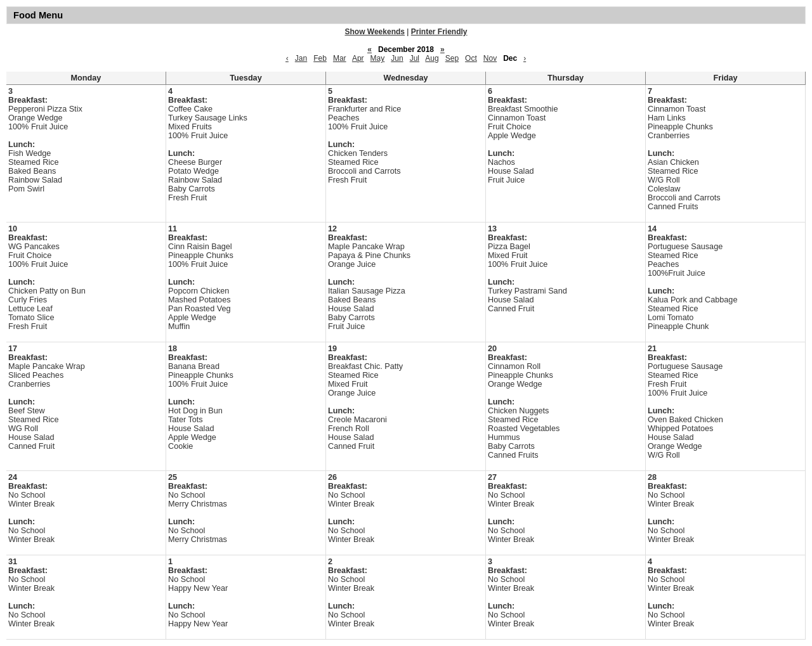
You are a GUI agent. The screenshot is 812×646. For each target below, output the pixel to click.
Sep (452, 58)
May (378, 58)
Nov (490, 58)
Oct (471, 58)
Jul (415, 58)
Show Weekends (375, 32)
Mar (340, 58)
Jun (397, 58)
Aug (432, 58)
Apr (358, 58)
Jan (301, 58)
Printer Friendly (439, 32)
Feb (320, 58)
